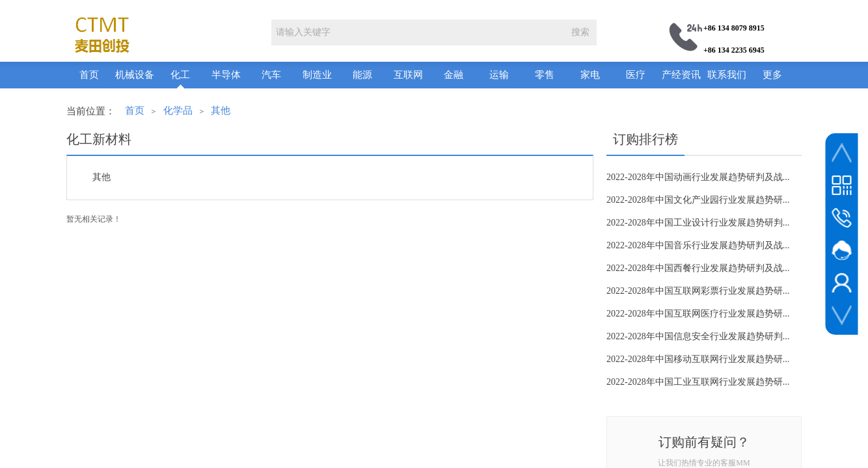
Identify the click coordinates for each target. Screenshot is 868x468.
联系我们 (727, 75)
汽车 (271, 75)
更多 (772, 75)
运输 (499, 75)
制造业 (317, 75)
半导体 (226, 75)
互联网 (408, 75)
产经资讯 (681, 75)
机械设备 (135, 75)
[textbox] (418, 32)
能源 (362, 75)
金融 (454, 75)
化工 (180, 75)
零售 (545, 75)
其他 (221, 110)
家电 (590, 75)
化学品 (178, 110)
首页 (89, 75)
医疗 (636, 75)
